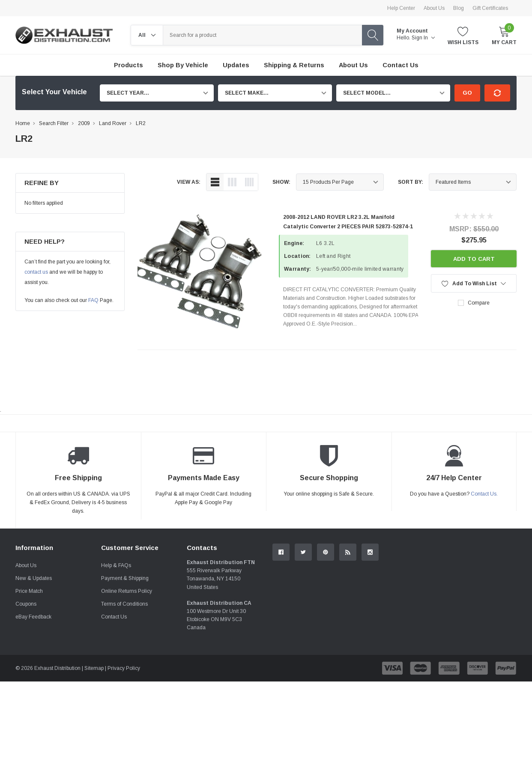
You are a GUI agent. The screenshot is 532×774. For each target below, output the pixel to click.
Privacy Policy (124, 668)
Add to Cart (474, 259)
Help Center (401, 8)
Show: (281, 182)
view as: (189, 182)
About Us (434, 8)
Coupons (26, 604)
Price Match (29, 591)
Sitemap (94, 668)
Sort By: (411, 182)
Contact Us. (484, 494)
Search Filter (54, 123)
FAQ (93, 300)
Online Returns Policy (127, 591)
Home (23, 123)
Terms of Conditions (124, 604)
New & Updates (34, 578)
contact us (36, 272)
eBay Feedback (33, 617)
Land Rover (113, 123)
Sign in (423, 38)
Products (129, 65)
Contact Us (114, 617)
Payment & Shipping (125, 578)
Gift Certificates (490, 8)
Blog (459, 8)
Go (467, 93)
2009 (84, 123)
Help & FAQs (116, 565)
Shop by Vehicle (183, 65)
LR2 (141, 123)
